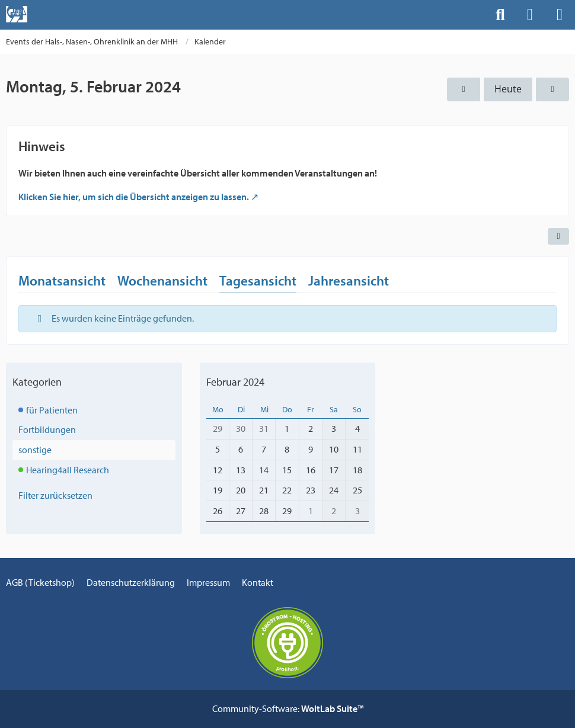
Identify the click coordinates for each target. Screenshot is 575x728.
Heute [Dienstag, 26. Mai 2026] (508, 89)
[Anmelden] (530, 15)
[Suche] (500, 15)
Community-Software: (288, 708)
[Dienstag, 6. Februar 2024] (552, 89)
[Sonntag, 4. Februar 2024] (464, 89)
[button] (558, 236)
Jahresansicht (349, 280)
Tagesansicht (258, 280)
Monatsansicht (62, 280)
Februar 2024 (235, 382)
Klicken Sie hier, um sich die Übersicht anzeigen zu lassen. (134, 197)
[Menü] (560, 15)
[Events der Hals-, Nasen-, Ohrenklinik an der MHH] (17, 14)
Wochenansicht (162, 280)
